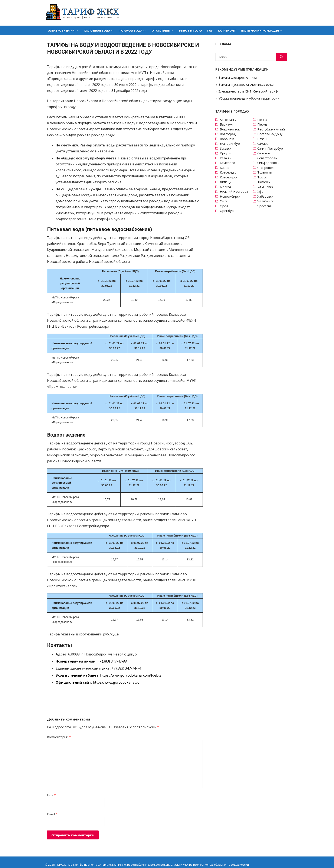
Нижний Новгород (235, 191)
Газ (210, 30)
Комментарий (57, 727)
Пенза (263, 120)
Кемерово (228, 163)
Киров (225, 168)
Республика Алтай (272, 129)
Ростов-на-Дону (271, 134)
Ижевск (226, 148)
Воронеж (227, 139)
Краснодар (229, 172)
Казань (226, 158)
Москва (226, 187)
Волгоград (228, 134)
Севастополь (268, 158)
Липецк (226, 182)
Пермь (264, 124)
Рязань (264, 139)
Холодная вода (97, 30)
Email (51, 804)
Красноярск (229, 177)
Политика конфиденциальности (65, 860)
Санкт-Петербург (272, 148)
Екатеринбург (231, 143)
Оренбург (228, 211)
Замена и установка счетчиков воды (247, 84)
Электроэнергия (61, 30)
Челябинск (266, 201)
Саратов (265, 153)
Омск (224, 201)
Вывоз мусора (191, 30)
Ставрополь (267, 168)
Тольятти (266, 172)
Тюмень (265, 182)
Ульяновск (266, 187)
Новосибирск (231, 196)
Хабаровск (266, 196)
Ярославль (266, 206)
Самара (264, 143)
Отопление (161, 30)
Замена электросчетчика (238, 77)
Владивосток (230, 129)
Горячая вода (131, 30)
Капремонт (227, 30)
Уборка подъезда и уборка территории (250, 98)
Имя (50, 785)
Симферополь (269, 163)
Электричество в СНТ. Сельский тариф (249, 91)
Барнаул (227, 124)
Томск (263, 177)
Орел (225, 206)
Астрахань (228, 120)
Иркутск (227, 153)
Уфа (261, 191)
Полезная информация (260, 30)
